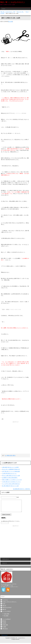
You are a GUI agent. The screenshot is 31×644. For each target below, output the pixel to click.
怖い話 (4, 604)
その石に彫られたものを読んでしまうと (11, 482)
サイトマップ (5, 635)
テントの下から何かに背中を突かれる (11, 484)
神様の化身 (9, 455)
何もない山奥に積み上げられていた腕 (11, 476)
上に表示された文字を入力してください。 (11, 521)
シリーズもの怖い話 (6, 619)
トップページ (5, 600)
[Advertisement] (15, 438)
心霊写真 (4, 623)
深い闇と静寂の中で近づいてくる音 (10, 486)
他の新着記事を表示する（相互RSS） (22, 489)
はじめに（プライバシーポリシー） (10, 602)
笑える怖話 (6, 616)
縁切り (14, 455)
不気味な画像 (5, 625)
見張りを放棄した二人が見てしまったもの (12, 480)
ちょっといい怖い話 (6, 611)
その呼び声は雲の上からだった (9, 473)
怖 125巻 (11, 22)
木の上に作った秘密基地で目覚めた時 (11, 469)
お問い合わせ (5, 629)
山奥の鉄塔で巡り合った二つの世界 (10, 467)
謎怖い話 (4, 609)
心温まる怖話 (6, 614)
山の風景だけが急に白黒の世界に (10, 478)
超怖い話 (4, 606)
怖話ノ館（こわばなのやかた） (13, 2)
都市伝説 (4, 621)
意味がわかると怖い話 (7, 607)
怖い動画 (4, 627)
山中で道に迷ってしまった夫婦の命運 (11, 471)
